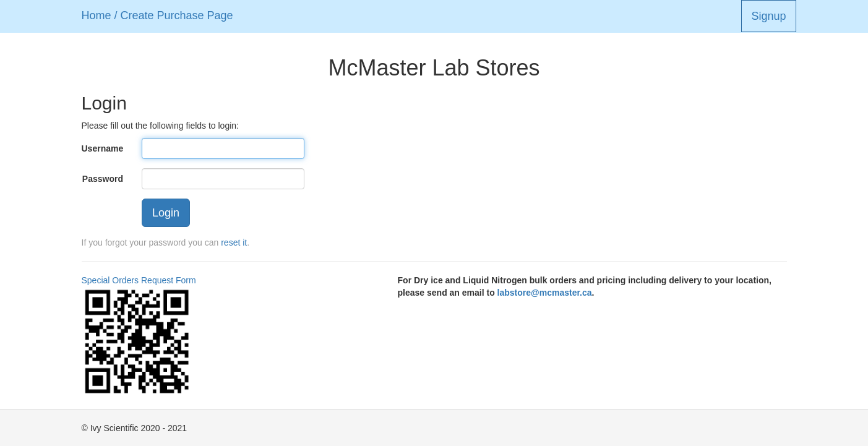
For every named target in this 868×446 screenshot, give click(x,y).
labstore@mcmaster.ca (545, 293)
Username (103, 148)
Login (166, 213)
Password (103, 179)
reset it (234, 242)
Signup (768, 16)
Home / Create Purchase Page (157, 15)
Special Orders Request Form (139, 280)
